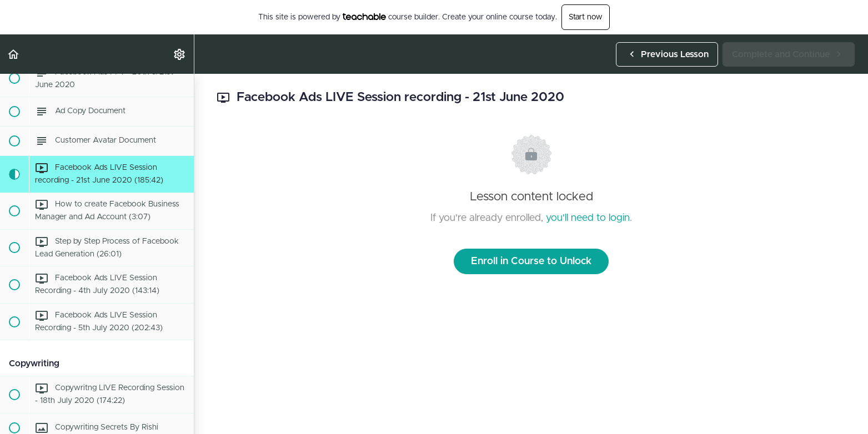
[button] (14, 54)
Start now (586, 17)
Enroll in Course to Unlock (531, 261)
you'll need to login (588, 218)
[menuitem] (180, 54)
